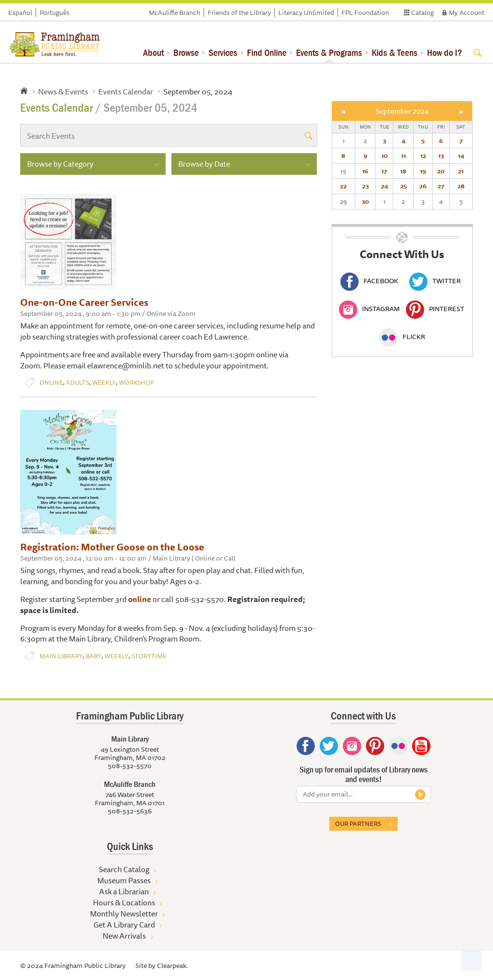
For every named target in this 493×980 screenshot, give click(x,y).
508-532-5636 (130, 811)
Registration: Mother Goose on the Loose (112, 547)
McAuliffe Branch (175, 13)
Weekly (104, 383)
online (140, 599)
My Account (467, 13)
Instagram (369, 309)
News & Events (63, 91)
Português (54, 13)
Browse (186, 52)
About (153, 52)
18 (403, 171)
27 (441, 186)
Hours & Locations (124, 902)
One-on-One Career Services (84, 302)
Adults (78, 383)
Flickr (402, 337)
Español (20, 13)
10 (384, 156)
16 (365, 171)
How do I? (445, 52)
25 (403, 186)
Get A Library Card (124, 925)
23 (365, 186)
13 (441, 156)
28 (461, 186)
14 (461, 156)
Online (51, 383)
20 (441, 171)
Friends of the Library (239, 13)
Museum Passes (124, 880)
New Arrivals (124, 936)
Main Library (61, 656)
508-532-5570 (130, 766)
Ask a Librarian (124, 891)
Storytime (149, 656)
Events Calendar (126, 91)
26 (423, 186)
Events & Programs (329, 52)
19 (423, 171)
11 (403, 156)
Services (223, 52)
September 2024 (402, 111)
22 (343, 186)
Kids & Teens (395, 52)
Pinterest (435, 309)
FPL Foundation (365, 13)
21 (461, 171)
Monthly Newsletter (124, 914)
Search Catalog (124, 869)
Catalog (422, 13)
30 (365, 201)
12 (423, 156)
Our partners (358, 823)
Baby (94, 656)
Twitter (435, 281)
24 (384, 186)
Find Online (267, 52)
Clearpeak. (172, 966)
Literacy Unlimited (306, 13)
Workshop (136, 383)
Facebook (369, 281)
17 (384, 171)
